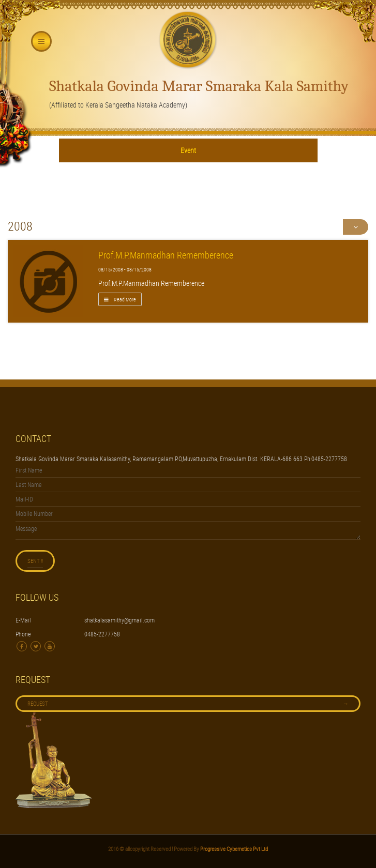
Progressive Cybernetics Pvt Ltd (234, 849)
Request (188, 704)
